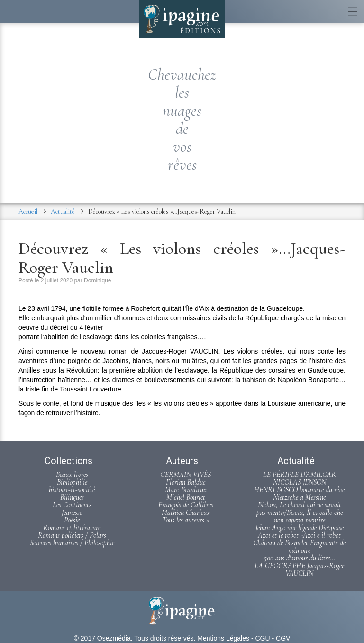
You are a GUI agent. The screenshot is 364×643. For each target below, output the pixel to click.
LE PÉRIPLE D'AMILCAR (300, 475)
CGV (283, 638)
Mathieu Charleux (186, 513)
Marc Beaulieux (186, 490)
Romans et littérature (72, 528)
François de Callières (186, 505)
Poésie (72, 520)
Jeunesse (72, 513)
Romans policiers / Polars (72, 535)
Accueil (28, 211)
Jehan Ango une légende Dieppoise (300, 528)
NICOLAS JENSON (300, 482)
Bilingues (72, 497)
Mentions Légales (223, 638)
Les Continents (72, 505)
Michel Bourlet (186, 497)
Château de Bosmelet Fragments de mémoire (299, 547)
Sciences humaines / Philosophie (72, 543)
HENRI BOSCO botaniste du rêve (299, 490)
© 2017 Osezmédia (102, 638)
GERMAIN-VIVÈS (186, 475)
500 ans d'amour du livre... (300, 558)
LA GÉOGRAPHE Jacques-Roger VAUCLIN (299, 569)
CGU (262, 638)
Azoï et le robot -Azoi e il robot (299, 535)
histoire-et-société (72, 490)
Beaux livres (72, 475)
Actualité (63, 211)
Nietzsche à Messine (299, 497)
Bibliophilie (72, 482)
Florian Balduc (186, 482)
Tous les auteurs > (186, 520)
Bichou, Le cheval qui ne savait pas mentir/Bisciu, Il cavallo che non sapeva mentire (300, 513)
